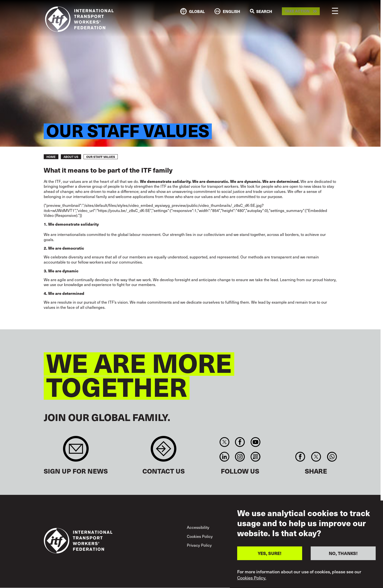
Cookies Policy (200, 536)
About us (71, 157)
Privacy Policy (199, 545)
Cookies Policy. (252, 578)
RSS (255, 457)
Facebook (240, 442)
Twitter (224, 442)
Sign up (76, 451)
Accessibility (198, 527)
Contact (164, 451)
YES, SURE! (270, 553)
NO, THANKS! (343, 553)
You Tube (255, 442)
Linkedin (224, 457)
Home (51, 157)
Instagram (240, 457)
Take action (297, 11)
